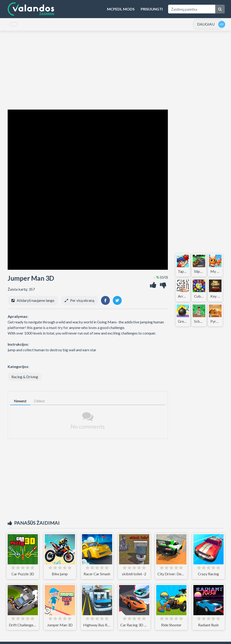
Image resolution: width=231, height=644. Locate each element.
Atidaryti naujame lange (36, 304)
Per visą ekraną (82, 304)
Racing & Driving (25, 380)
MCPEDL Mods (121, 9)
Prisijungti (152, 9)
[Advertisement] (116, 73)
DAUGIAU (206, 26)
